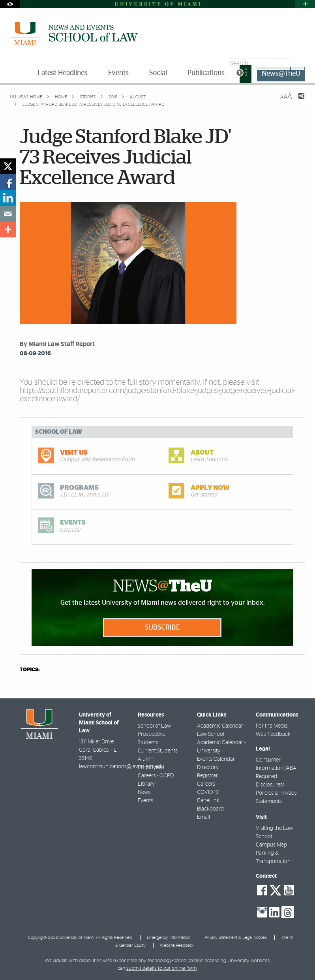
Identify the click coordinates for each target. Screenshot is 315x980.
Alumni (146, 759)
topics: (30, 670)
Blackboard (210, 809)
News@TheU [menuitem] (281, 74)
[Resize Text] (286, 97)
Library (146, 784)
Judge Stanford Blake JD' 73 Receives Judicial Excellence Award (93, 104)
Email (203, 817)
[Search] (298, 63)
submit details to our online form (161, 968)
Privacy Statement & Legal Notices (236, 938)
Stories (87, 97)
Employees (151, 767)
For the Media (272, 726)
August (137, 97)
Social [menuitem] (158, 73)
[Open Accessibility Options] (10, 4)
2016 (112, 97)
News (144, 792)
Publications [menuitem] (206, 73)
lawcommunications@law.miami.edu (122, 767)
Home (60, 97)
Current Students (158, 751)
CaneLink (208, 801)
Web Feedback (273, 734)
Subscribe (162, 628)
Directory (208, 767)
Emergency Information (169, 938)
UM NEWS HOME (26, 97)
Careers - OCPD (156, 776)
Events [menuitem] (118, 73)
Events (145, 801)
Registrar (207, 776)
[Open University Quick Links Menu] (305, 4)
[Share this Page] (296, 101)
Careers (206, 784)
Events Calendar (216, 759)
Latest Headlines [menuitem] (63, 73)
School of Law (154, 726)
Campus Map (271, 845)
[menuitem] (246, 74)
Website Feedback (177, 945)
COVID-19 (208, 792)
